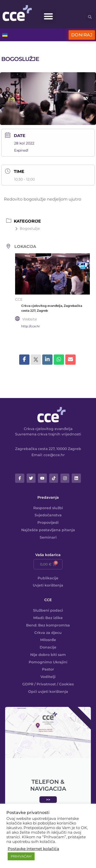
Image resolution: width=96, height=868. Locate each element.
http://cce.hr (31, 326)
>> (48, 800)
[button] (49, 16)
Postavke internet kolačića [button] (33, 849)
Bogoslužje (27, 228)
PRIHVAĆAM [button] (21, 856)
